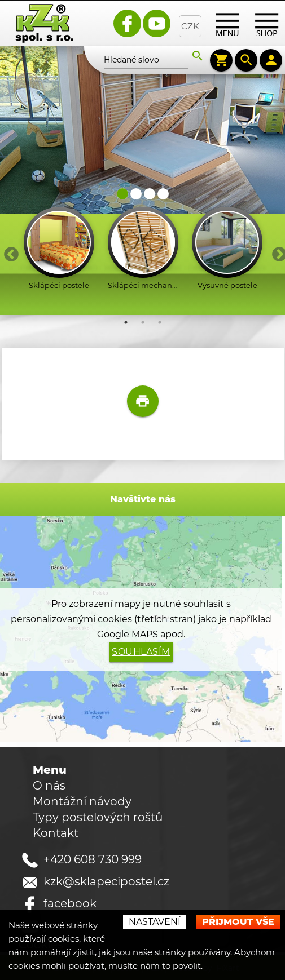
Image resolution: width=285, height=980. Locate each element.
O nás (49, 784)
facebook (70, 902)
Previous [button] (8, 251)
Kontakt (56, 832)
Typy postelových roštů (98, 816)
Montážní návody (82, 800)
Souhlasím (141, 651)
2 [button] (143, 321)
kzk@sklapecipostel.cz (106, 880)
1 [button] (126, 321)
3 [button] (160, 321)
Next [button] (277, 251)
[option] (59, 248)
